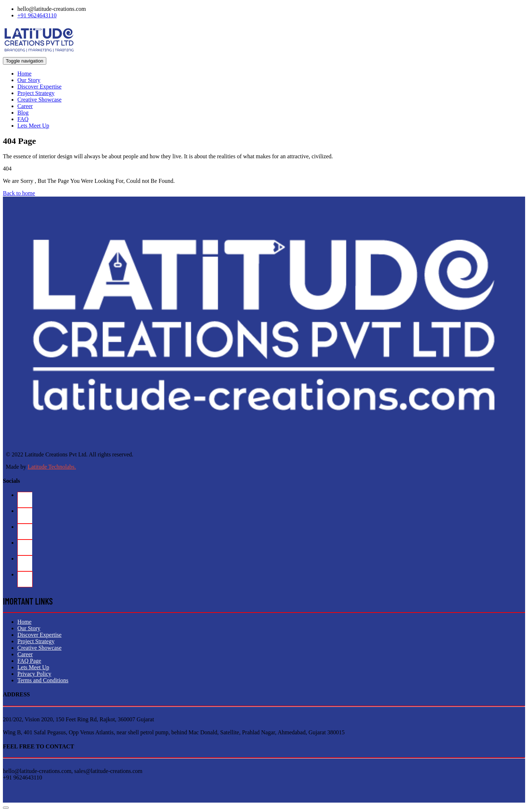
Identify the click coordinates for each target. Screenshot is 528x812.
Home (24, 74)
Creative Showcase (39, 100)
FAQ (23, 119)
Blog (23, 113)
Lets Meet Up (33, 126)
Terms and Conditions (43, 680)
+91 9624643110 (37, 15)
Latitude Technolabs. (52, 467)
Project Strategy (36, 93)
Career (25, 106)
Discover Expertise (39, 87)
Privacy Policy (34, 674)
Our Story (29, 80)
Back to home (19, 193)
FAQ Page (29, 661)
